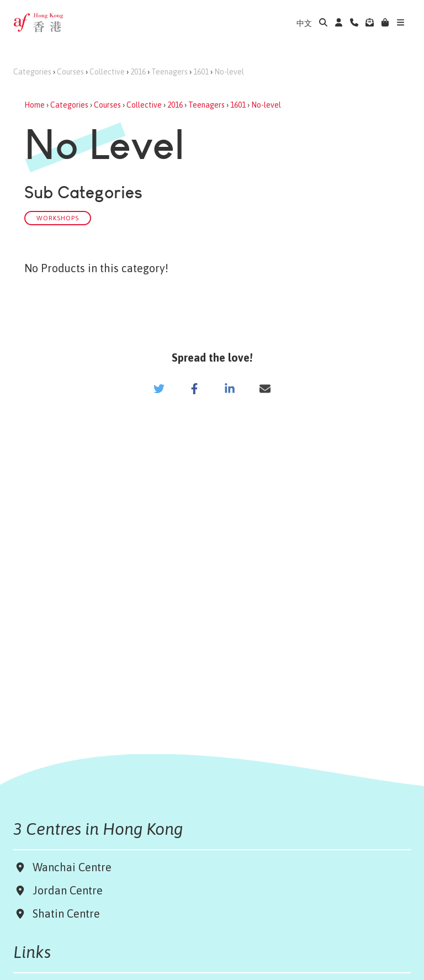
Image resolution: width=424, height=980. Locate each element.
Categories (32, 72)
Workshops (58, 218)
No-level (229, 72)
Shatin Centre (63, 913)
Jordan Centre (65, 890)
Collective (107, 72)
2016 (138, 72)
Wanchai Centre (73, 867)
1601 (201, 72)
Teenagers (169, 72)
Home (35, 105)
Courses (70, 72)
